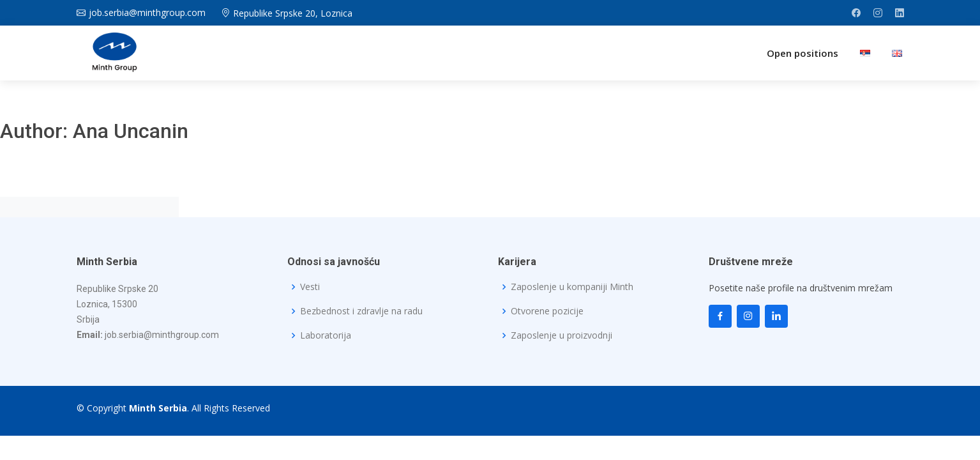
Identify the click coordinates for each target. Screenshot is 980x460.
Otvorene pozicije (547, 311)
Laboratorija (326, 335)
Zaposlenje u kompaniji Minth (572, 287)
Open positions (803, 53)
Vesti (310, 287)
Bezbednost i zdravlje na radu (361, 311)
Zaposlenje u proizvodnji (562, 335)
